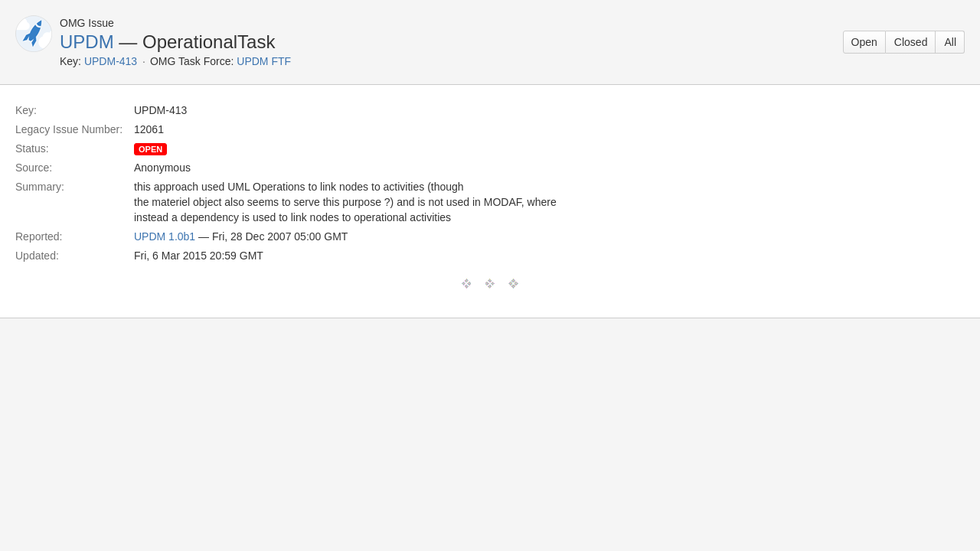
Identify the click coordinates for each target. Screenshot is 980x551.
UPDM (87, 42)
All (950, 42)
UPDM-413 (111, 61)
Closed (911, 42)
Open (864, 42)
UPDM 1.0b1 (165, 236)
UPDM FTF (264, 61)
